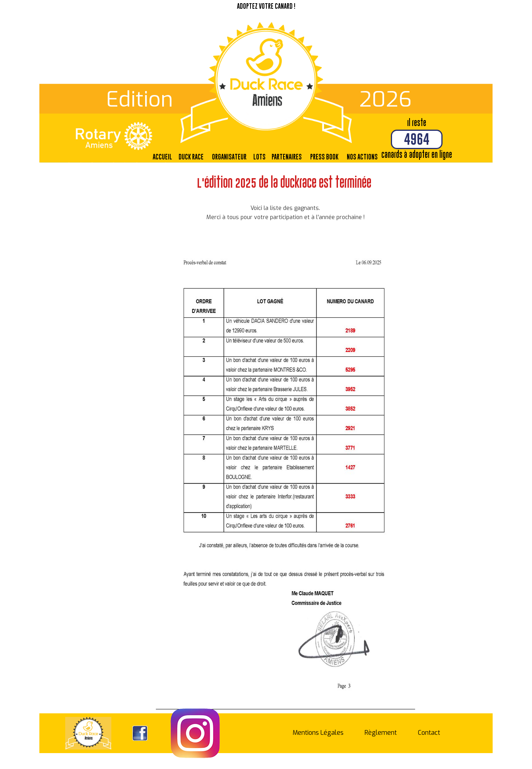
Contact (429, 733)
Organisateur (229, 157)
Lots (259, 157)
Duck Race (191, 157)
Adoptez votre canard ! (266, 6)
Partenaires (287, 157)
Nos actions (362, 157)
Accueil (162, 157)
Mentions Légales (318, 733)
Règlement (381, 733)
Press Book (324, 157)
